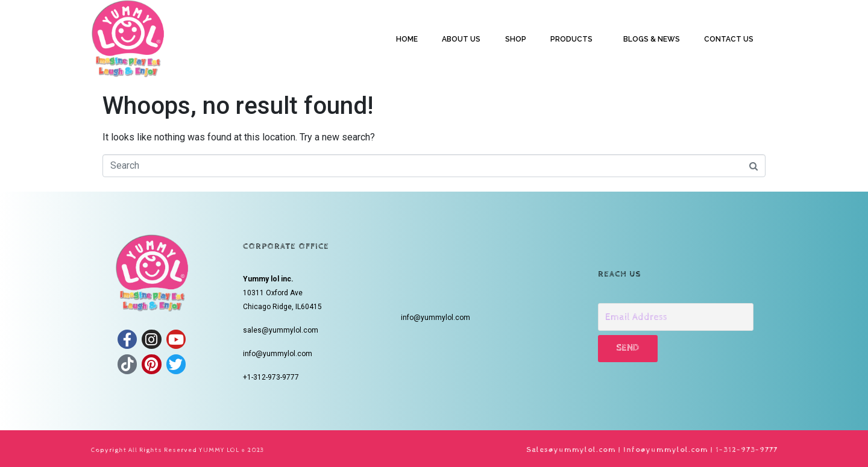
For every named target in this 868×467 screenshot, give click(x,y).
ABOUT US (461, 39)
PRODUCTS (571, 39)
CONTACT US (729, 39)
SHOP (516, 39)
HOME (407, 39)
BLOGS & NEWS (652, 39)
